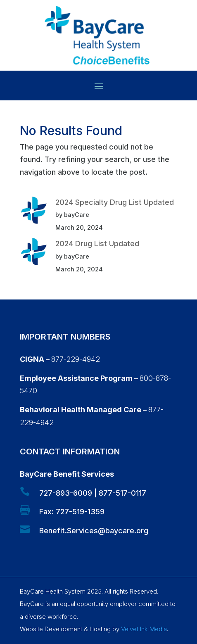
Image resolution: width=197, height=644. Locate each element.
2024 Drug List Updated (97, 244)
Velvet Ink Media (144, 629)
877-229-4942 (76, 359)
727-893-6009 (66, 493)
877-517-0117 (122, 493)
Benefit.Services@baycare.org (94, 531)
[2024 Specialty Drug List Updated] (34, 212)
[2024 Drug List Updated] (34, 254)
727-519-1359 (80, 512)
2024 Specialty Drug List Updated (115, 202)
